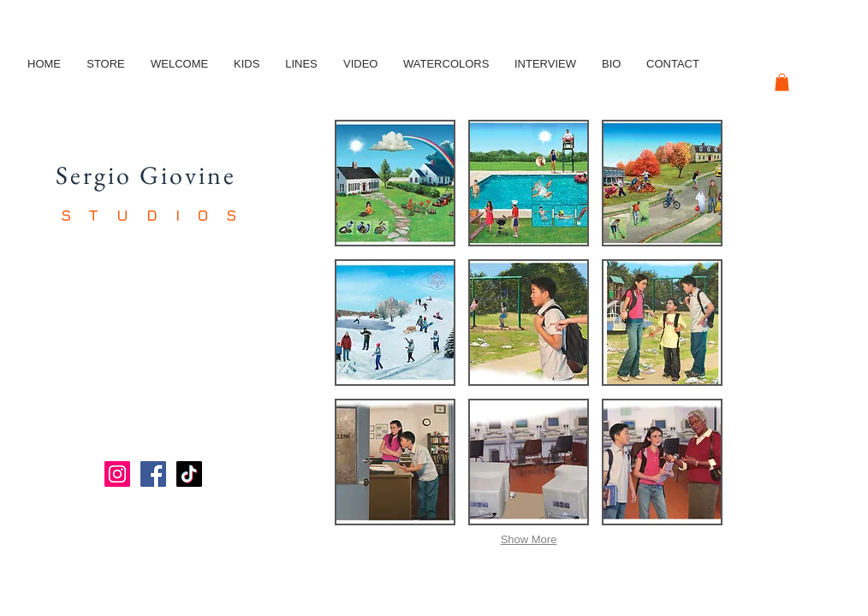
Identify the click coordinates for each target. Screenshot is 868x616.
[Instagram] (117, 474)
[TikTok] (189, 474)
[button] (782, 82)
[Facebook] (153, 474)
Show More (529, 539)
